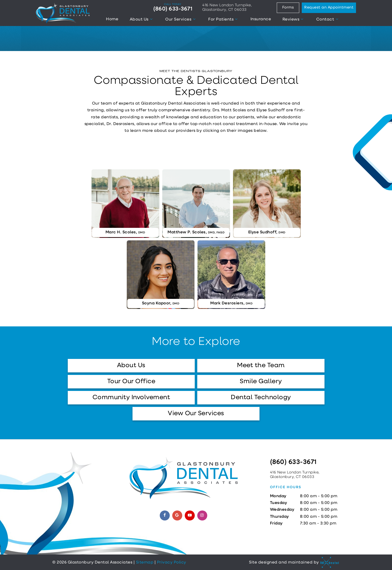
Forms (288, 8)
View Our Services (196, 414)
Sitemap (145, 562)
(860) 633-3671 (173, 8)
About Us (142, 19)
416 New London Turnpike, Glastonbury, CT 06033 (227, 8)
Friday (276, 523)
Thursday (279, 517)
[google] (177, 515)
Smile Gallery (261, 382)
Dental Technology (261, 398)
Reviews (294, 19)
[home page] (63, 13)
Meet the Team (261, 366)
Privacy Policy (172, 562)
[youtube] (190, 515)
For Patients (224, 19)
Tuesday (279, 503)
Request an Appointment (329, 8)
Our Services (181, 19)
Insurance (261, 19)
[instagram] (202, 515)
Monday (278, 496)
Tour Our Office (131, 382)
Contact (328, 19)
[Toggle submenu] (151, 19)
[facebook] (165, 515)
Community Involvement (131, 398)
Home (112, 19)
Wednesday (282, 510)
